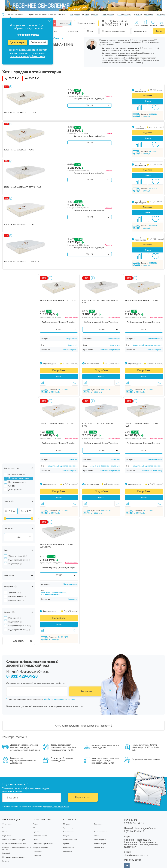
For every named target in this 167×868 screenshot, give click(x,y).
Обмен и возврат (107, 14)
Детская (56, 31)
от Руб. (33, 79)
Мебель (91, 31)
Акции (35, 824)
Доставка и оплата (124, 14)
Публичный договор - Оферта (14, 840)
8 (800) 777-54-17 (115, 25)
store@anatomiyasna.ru (136, 855)
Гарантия (95, 14)
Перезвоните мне (86, 23)
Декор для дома (142, 31)
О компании (75, 14)
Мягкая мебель (74, 31)
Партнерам (160, 14)
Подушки (67, 836)
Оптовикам (149, 14)
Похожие (108, 96)
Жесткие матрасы (100, 844)
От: (7, 511)
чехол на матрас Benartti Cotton (20, 113)
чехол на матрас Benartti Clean (19, 224)
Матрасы (67, 824)
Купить (148, 101)
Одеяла (96, 836)
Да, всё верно (18, 42)
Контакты (138, 14)
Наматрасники (69, 832)
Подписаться (83, 797)
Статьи (35, 840)
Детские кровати (100, 840)
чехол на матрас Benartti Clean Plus (21, 262)
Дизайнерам (37, 852)
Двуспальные (99, 848)
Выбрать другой (38, 43)
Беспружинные (69, 848)
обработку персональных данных (59, 699)
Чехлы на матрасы (101, 832)
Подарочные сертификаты (43, 844)
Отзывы (86, 14)
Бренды (159, 31)
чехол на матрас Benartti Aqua (19, 150)
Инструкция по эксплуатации (13, 857)
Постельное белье (70, 840)
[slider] (5, 518)
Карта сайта (7, 853)
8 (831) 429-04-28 (115, 21)
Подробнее (148, 95)
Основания (98, 824)
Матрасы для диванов (102, 828)
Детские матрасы (70, 828)
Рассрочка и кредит (40, 848)
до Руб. (12, 79)
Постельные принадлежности (115, 31)
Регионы (6, 861)
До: (23, 511)
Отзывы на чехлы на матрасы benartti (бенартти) (83, 726)
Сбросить (23, 641)
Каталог (54, 23)
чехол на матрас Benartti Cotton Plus (22, 187)
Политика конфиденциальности (14, 844)
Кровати (66, 844)
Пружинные (68, 852)
